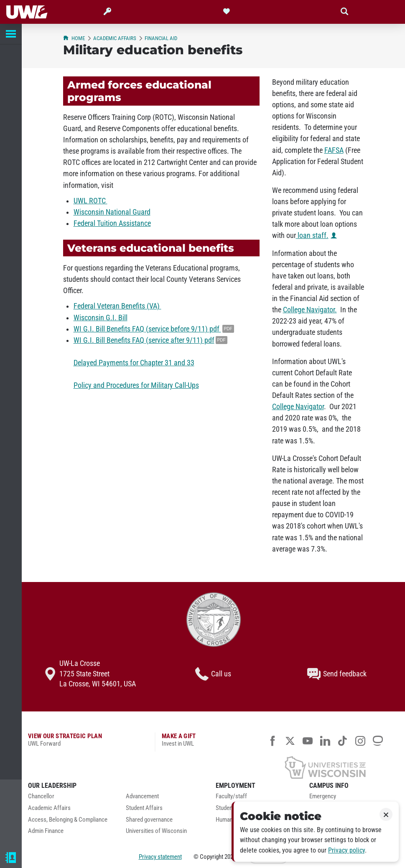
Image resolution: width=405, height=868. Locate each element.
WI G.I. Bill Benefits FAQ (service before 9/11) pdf (147, 329)
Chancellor (41, 796)
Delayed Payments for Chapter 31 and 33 (134, 363)
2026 (230, 857)
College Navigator (298, 407)
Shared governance (149, 820)
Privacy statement (160, 857)
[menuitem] (71, 799)
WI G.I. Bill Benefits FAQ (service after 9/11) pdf (144, 340)
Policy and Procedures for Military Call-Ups (136, 385)
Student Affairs (144, 808)
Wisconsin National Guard (112, 212)
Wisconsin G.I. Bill (101, 318)
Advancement (142, 796)
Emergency (323, 796)
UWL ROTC (90, 201)
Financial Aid (161, 38)
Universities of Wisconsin (156, 831)
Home (74, 38)
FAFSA (334, 150)
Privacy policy (346, 850)
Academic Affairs (115, 38)
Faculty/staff (231, 796)
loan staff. (312, 235)
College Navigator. (310, 310)
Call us (213, 674)
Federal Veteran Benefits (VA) (117, 306)
